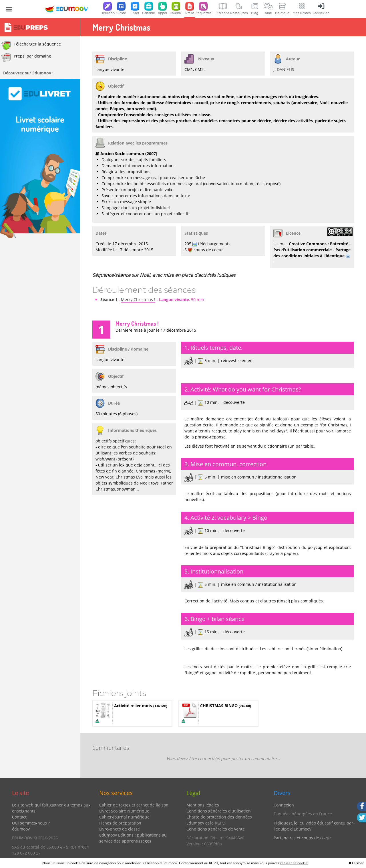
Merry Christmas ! (138, 299)
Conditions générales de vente (216, 829)
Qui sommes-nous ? (31, 823)
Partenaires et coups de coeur (302, 838)
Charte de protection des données (219, 817)
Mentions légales (203, 805)
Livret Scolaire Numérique (124, 811)
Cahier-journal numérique (124, 817)
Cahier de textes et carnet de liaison (134, 805)
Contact (19, 817)
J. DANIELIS (284, 69)
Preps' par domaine (26, 58)
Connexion (284, 805)
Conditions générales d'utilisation (219, 811)
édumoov (21, 829)
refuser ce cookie (294, 863)
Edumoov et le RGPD (206, 823)
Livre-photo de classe (120, 829)
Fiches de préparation (120, 823)
